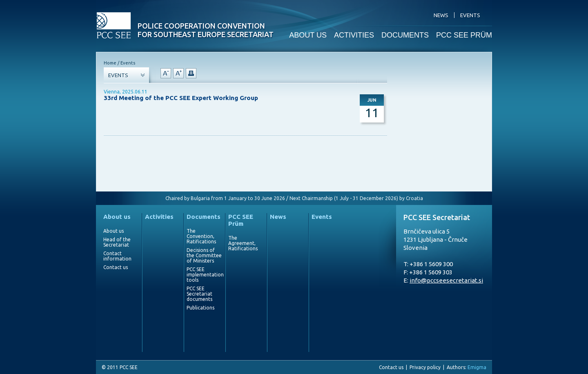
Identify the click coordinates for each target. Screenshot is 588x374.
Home (110, 63)
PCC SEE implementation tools (204, 275)
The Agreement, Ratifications (243, 243)
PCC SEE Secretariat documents (199, 294)
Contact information (117, 256)
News (278, 217)
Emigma (477, 367)
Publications (200, 308)
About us (117, 217)
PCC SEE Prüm (241, 220)
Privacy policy (425, 367)
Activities (159, 217)
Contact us (116, 267)
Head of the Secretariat (117, 242)
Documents (204, 217)
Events (322, 217)
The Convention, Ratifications (201, 236)
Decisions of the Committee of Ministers (204, 255)
